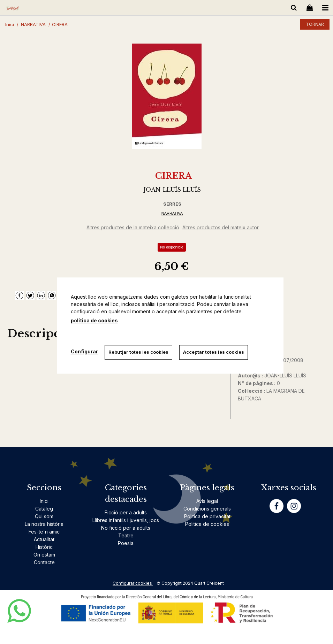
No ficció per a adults (126, 528)
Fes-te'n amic (44, 532)
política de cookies (94, 320)
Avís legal (207, 501)
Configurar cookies (133, 583)
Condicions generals (207, 509)
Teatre (126, 535)
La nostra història (44, 524)
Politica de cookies (207, 524)
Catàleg (44, 509)
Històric (44, 547)
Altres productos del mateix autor (221, 227)
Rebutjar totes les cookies (139, 352)
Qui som (44, 516)
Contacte (44, 562)
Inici (44, 501)
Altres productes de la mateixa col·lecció (133, 227)
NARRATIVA (172, 213)
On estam (44, 555)
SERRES (172, 204)
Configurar (84, 351)
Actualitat (44, 539)
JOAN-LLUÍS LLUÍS (172, 190)
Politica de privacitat (207, 516)
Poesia (126, 543)
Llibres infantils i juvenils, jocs (126, 520)
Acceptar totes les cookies (214, 352)
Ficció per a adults (126, 512)
